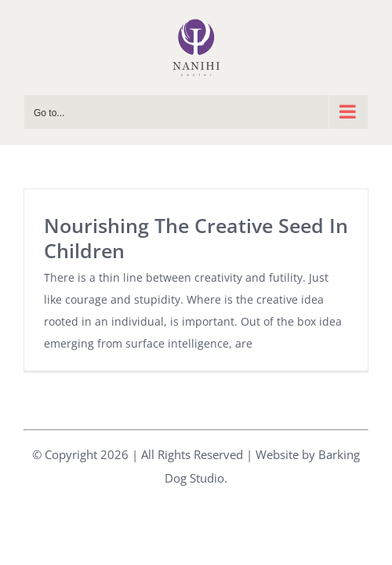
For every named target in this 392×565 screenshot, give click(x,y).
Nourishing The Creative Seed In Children (196, 238)
